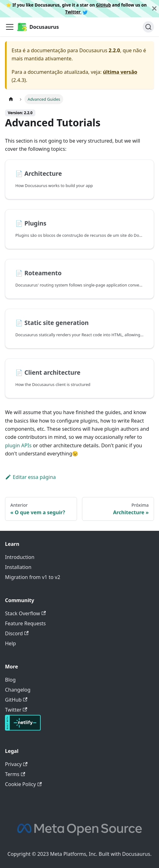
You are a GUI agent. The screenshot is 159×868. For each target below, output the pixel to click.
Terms (15, 774)
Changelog (18, 690)
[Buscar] (148, 27)
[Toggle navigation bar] (10, 27)
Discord (17, 633)
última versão (120, 72)
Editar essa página (30, 477)
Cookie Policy (23, 784)
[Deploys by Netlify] (23, 729)
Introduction (20, 557)
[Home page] (11, 99)
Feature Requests (25, 623)
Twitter (76, 12)
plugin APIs (18, 445)
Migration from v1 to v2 (33, 577)
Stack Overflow (25, 613)
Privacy (16, 764)
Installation (18, 567)
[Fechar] (154, 9)
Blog (10, 680)
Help (10, 643)
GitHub (104, 5)
